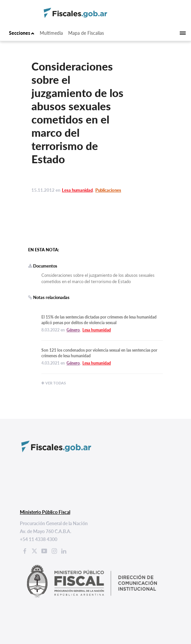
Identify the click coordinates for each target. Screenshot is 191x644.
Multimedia (51, 33)
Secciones (22, 33)
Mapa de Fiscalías (86, 33)
